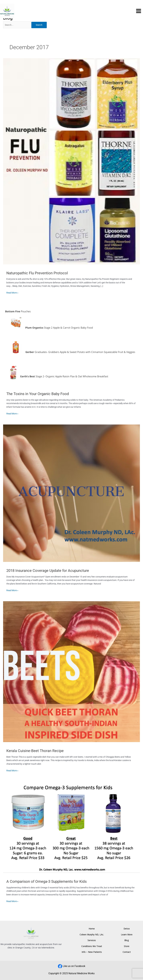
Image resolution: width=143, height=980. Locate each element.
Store (127, 946)
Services (92, 940)
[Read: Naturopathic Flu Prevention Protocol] (71, 161)
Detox (127, 929)
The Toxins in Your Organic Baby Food (38, 394)
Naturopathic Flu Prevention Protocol (37, 273)
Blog (127, 940)
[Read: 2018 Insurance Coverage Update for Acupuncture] (71, 493)
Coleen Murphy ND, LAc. (92, 934)
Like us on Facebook (74, 966)
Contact (127, 952)
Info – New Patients (92, 952)
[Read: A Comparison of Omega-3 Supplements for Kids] (71, 827)
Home (92, 929)
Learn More (127, 934)
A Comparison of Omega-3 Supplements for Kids (47, 882)
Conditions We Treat (92, 946)
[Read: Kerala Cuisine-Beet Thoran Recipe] (71, 671)
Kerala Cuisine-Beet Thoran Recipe (35, 751)
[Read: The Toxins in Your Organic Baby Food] (71, 344)
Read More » (12, 292)
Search (39, 25)
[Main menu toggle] (139, 11)
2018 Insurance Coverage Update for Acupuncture (48, 571)
